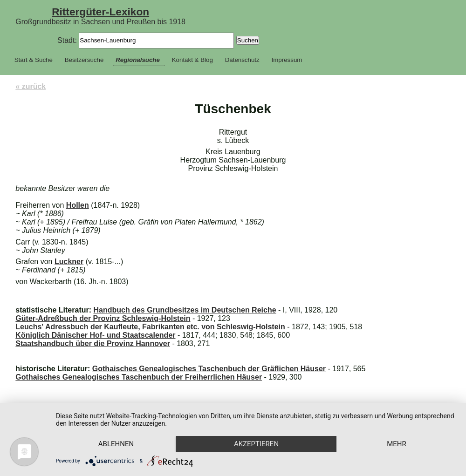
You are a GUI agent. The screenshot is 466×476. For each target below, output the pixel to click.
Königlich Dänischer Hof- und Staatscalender (95, 335)
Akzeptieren (256, 444)
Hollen (78, 205)
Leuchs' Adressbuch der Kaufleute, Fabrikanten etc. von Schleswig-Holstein (150, 327)
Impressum (287, 60)
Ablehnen (116, 444)
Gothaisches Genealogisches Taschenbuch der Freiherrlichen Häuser (139, 377)
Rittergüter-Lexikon (100, 12)
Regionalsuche (138, 60)
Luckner (69, 262)
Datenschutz (242, 60)
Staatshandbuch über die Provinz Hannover (93, 343)
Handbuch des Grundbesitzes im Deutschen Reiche (185, 310)
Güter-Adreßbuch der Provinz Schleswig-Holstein (103, 318)
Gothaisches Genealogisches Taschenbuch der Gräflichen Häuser (209, 369)
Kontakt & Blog (192, 60)
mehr (397, 444)
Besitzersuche (84, 60)
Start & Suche (34, 60)
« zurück (31, 86)
